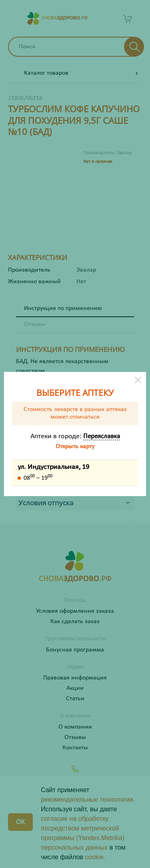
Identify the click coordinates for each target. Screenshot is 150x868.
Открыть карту (75, 447)
